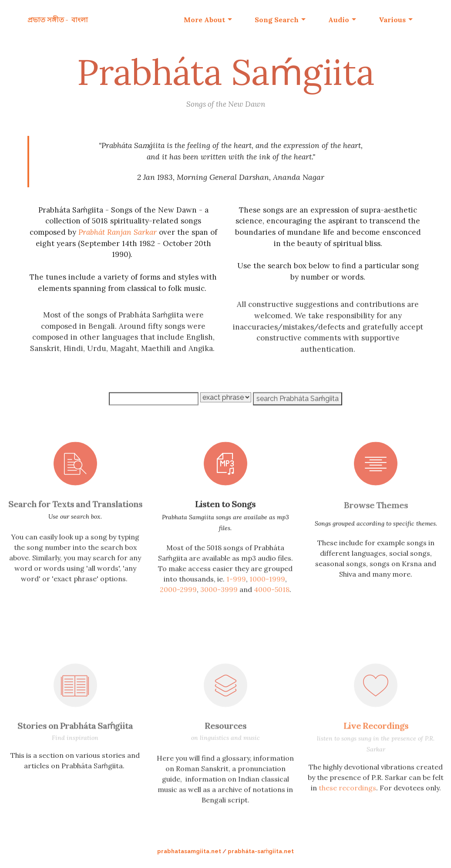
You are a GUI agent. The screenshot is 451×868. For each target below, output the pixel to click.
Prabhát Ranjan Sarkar (118, 234)
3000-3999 (219, 613)
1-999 (236, 603)
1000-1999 (267, 603)
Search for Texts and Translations (75, 509)
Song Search (277, 20)
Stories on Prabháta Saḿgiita (75, 731)
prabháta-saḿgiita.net (261, 851)
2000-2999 (178, 613)
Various (392, 20)
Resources (225, 731)
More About (204, 20)
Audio (339, 20)
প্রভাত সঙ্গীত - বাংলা (58, 20)
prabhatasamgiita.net (189, 851)
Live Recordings (376, 731)
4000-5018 (272, 613)
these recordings (347, 802)
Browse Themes (376, 515)
